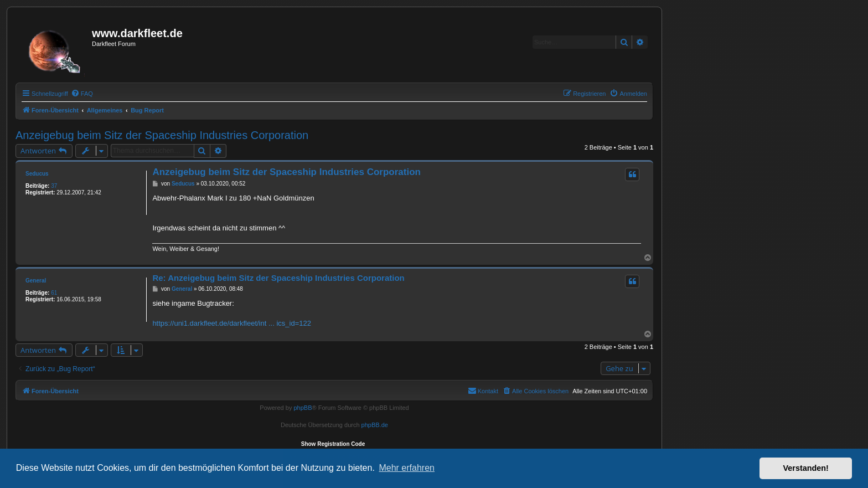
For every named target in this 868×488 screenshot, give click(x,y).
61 (54, 293)
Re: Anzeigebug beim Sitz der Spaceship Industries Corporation (278, 278)
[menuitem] (82, 94)
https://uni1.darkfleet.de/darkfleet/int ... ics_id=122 (232, 323)
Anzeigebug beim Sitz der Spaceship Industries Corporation (162, 135)
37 (54, 186)
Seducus (37, 174)
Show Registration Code (333, 444)
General (36, 281)
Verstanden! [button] (806, 468)
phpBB (303, 408)
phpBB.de (375, 425)
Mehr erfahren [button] (407, 468)
